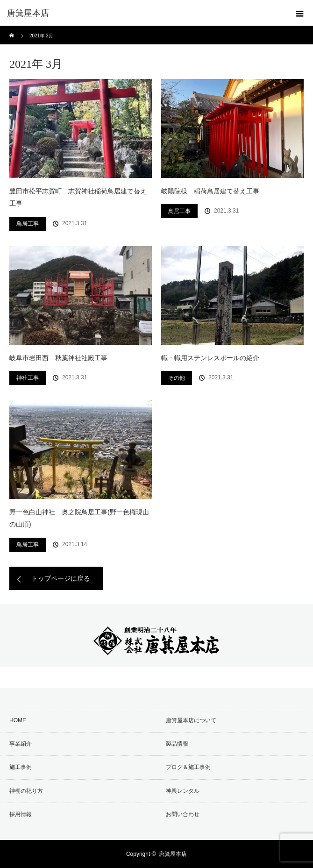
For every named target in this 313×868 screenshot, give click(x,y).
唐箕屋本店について (191, 720)
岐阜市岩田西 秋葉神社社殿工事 (58, 358)
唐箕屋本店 (173, 854)
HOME (18, 720)
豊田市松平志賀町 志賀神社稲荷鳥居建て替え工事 (78, 197)
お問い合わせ (183, 814)
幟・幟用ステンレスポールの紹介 (210, 358)
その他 (177, 378)
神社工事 (28, 378)
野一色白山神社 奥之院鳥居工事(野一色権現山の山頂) (79, 518)
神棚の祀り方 (26, 791)
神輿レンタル (183, 791)
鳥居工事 (28, 224)
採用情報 (21, 814)
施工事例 (21, 767)
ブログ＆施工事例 (188, 767)
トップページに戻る (61, 578)
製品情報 (177, 744)
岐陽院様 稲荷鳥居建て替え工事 (210, 191)
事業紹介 (21, 744)
